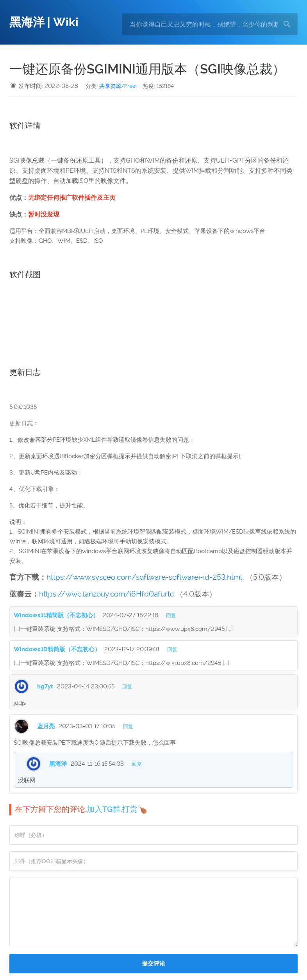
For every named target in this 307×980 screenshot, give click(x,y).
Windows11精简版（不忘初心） (56, 615)
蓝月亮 (46, 726)
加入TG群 (104, 809)
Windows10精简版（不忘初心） (57, 649)
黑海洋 (58, 764)
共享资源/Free (117, 86)
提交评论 (153, 964)
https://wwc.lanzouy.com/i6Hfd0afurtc (106, 594)
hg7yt (45, 686)
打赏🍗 (135, 809)
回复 (171, 615)
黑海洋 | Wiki (44, 22)
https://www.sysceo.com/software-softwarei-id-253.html (144, 577)
